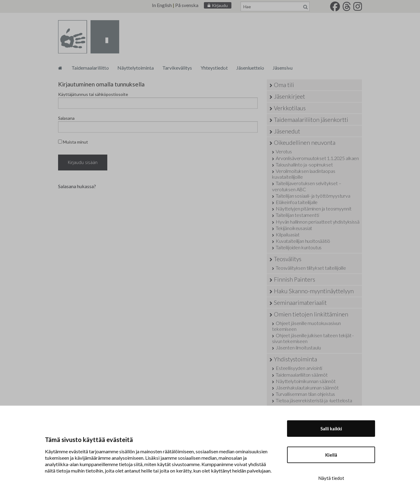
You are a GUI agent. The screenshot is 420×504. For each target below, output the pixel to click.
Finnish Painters (295, 279)
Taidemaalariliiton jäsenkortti (311, 120)
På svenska (187, 5)
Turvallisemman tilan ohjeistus (305, 394)
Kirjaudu (220, 5)
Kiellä (331, 455)
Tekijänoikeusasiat (294, 228)
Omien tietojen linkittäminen (311, 314)
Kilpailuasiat (288, 234)
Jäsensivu (283, 68)
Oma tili (284, 85)
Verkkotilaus (290, 108)
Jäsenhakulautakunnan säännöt (307, 387)
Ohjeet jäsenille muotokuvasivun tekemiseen (306, 326)
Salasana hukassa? (77, 186)
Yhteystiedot (214, 68)
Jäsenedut (287, 131)
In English (162, 5)
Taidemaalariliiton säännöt (302, 375)
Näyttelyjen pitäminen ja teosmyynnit (313, 208)
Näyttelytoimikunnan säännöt (306, 381)
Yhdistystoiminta (295, 359)
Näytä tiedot (331, 478)
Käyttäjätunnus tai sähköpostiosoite (93, 94)
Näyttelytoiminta (136, 68)
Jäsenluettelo (250, 68)
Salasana (66, 118)
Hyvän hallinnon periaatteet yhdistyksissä (317, 222)
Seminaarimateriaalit (300, 303)
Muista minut (73, 142)
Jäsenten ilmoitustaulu (298, 347)
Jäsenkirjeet (289, 96)
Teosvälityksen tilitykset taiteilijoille (311, 268)
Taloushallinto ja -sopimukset (304, 164)
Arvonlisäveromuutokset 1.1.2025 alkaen (317, 158)
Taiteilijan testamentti (297, 215)
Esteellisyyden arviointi (299, 368)
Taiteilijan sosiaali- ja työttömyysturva (313, 196)
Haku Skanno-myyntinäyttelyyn (314, 291)
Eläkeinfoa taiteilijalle (297, 202)
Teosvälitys (288, 259)
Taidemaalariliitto (90, 68)
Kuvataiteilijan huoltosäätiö (303, 241)
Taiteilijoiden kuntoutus (299, 247)
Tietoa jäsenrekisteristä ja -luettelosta (314, 400)
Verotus (284, 151)
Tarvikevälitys (177, 68)
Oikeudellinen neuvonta (305, 142)
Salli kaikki (331, 429)
